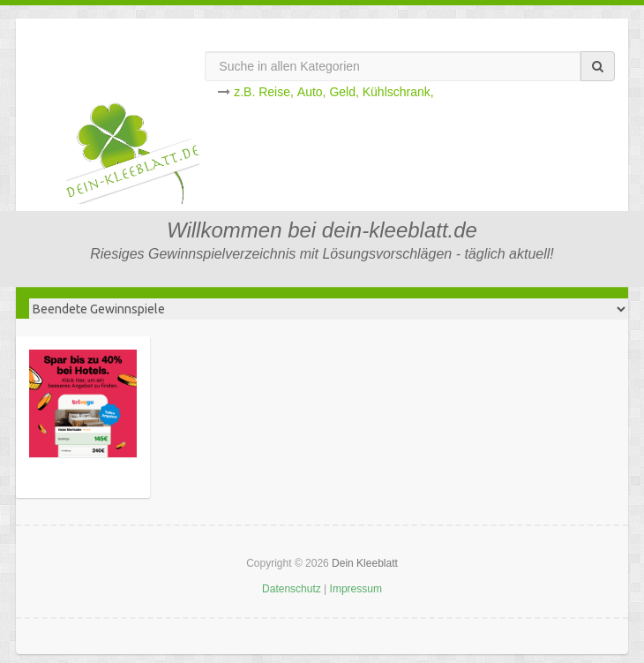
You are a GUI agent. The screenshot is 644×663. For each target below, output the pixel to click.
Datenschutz (292, 589)
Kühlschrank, (398, 92)
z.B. (244, 92)
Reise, (276, 92)
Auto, (312, 92)
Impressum (356, 589)
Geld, (344, 92)
